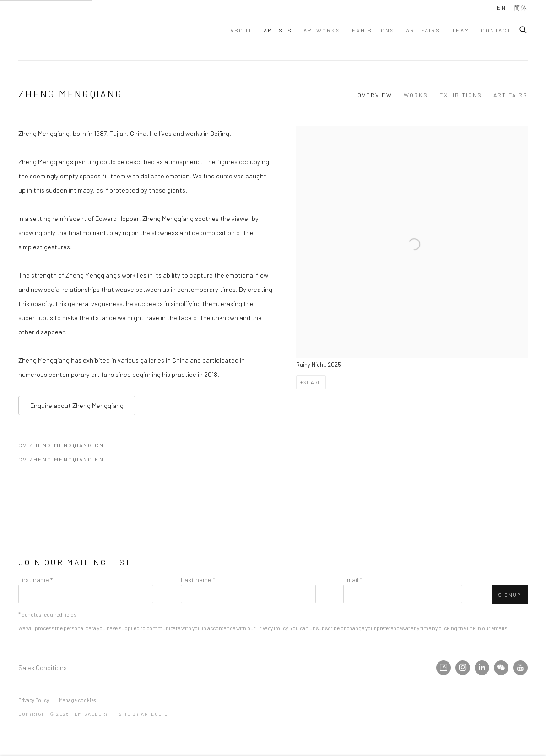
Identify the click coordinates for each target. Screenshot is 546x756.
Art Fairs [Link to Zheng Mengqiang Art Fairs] (511, 95)
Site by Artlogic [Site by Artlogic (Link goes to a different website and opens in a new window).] (143, 714)
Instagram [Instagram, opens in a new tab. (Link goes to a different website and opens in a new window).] (463, 668)
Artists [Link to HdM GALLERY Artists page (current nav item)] (278, 30)
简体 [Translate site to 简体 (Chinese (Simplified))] (521, 7)
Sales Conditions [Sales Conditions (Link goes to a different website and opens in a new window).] (43, 667)
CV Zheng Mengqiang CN (65, 447)
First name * (35, 579)
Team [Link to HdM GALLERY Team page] (461, 30)
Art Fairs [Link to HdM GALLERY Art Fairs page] (423, 30)
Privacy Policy (272, 628)
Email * (353, 579)
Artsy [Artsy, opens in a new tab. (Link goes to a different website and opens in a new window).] (443, 668)
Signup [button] (510, 595)
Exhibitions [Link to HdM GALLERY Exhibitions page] (373, 30)
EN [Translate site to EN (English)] (502, 7)
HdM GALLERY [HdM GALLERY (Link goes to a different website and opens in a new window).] (92, 30)
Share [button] (312, 382)
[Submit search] (524, 28)
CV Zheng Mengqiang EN (65, 461)
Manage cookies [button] (77, 700)
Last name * (198, 579)
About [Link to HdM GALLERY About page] (241, 30)
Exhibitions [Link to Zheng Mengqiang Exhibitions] (461, 95)
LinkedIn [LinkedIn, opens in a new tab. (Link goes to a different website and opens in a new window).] (482, 668)
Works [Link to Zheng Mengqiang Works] (416, 95)
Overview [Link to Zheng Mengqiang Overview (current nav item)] (375, 95)
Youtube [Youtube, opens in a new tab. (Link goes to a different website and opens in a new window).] (520, 668)
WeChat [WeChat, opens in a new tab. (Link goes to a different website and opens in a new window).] (501, 668)
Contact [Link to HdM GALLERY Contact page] (496, 30)
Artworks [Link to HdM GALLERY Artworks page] (322, 30)
